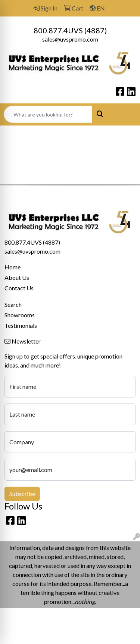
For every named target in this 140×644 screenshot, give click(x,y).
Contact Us (19, 288)
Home (13, 267)
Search (13, 304)
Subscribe (22, 494)
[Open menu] (125, 114)
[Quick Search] (48, 114)
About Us (17, 277)
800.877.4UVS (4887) (70, 30)
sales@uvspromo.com (70, 39)
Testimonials (21, 325)
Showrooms (20, 315)
